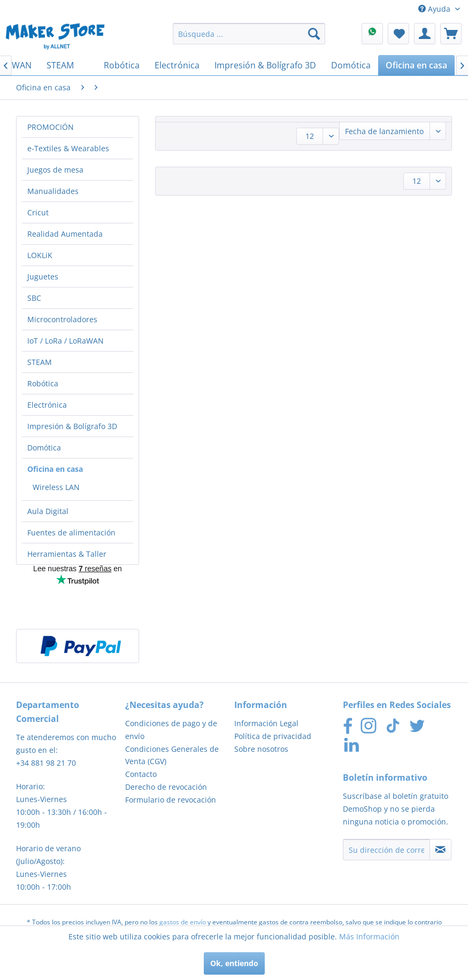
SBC (34, 298)
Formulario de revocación (171, 800)
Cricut (38, 212)
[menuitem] (249, 34)
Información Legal (266, 723)
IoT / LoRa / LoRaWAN (66, 341)
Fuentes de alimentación (71, 532)
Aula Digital (48, 511)
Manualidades (53, 191)
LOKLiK (40, 255)
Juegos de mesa (55, 170)
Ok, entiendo (234, 963)
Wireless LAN (56, 487)
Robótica (43, 383)
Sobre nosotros (261, 749)
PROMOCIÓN (51, 127)
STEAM (40, 362)
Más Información (369, 936)
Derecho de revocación (166, 787)
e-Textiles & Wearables (68, 148)
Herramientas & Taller (67, 554)
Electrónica (47, 405)
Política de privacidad (273, 736)
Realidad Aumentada (65, 234)
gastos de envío (183, 922)
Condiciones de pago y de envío (171, 730)
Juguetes (43, 277)
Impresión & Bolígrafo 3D (72, 426)
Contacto (141, 774)
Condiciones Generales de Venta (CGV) (172, 755)
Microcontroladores (62, 319)
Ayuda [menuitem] (435, 9)
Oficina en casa (55, 469)
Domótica (44, 448)
